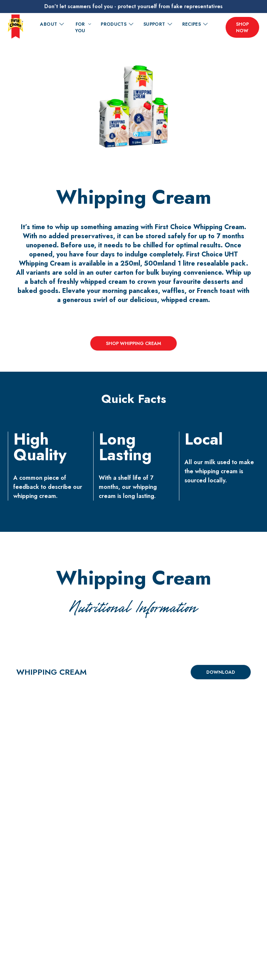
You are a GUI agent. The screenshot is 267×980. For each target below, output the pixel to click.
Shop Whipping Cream (133, 343)
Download (221, 672)
